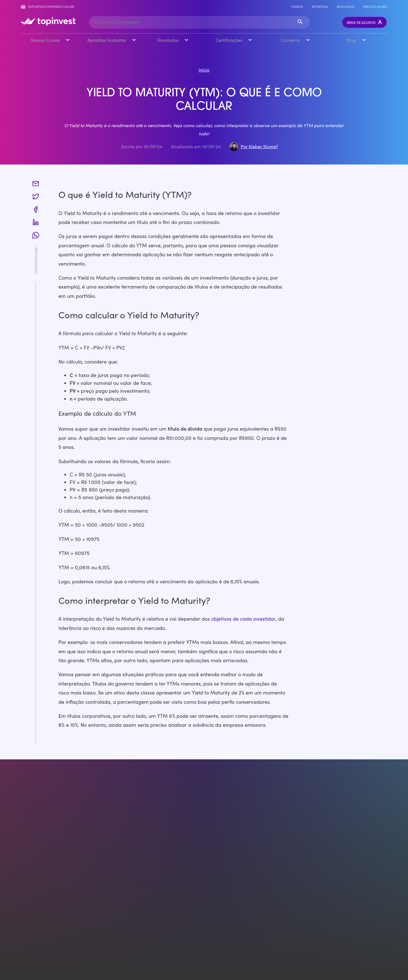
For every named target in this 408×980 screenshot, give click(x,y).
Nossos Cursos (45, 40)
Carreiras (290, 40)
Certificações (229, 40)
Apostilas (320, 7)
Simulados (345, 7)
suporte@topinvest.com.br (47, 7)
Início (204, 69)
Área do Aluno (375, 7)
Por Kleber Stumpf (259, 146)
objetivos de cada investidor (243, 619)
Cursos (297, 7)
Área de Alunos (364, 22)
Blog (351, 40)
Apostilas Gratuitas (107, 40)
